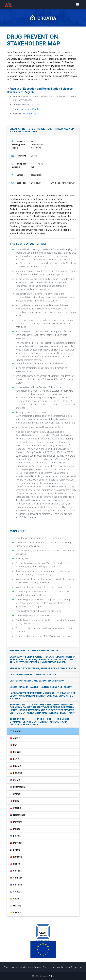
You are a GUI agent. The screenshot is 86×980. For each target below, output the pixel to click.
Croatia (15, 780)
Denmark (16, 822)
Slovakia (16, 871)
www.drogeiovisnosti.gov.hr (62, 183)
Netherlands (17, 815)
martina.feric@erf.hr (29, 109)
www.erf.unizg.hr (31, 114)
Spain (14, 899)
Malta (14, 801)
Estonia (15, 836)
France (15, 864)
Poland (15, 829)
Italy (14, 745)
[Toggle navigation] (77, 5)
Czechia (15, 808)
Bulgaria (15, 766)
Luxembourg (18, 787)
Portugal (16, 843)
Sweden (16, 913)
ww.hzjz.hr (36, 183)
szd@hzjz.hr (37, 175)
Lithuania (16, 773)
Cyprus (15, 794)
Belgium (16, 752)
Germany (16, 878)
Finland (15, 850)
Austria (15, 738)
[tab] (43, 130)
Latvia (14, 759)
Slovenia (16, 885)
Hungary (16, 906)
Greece (15, 892)
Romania (16, 857)
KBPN (51, 976)
